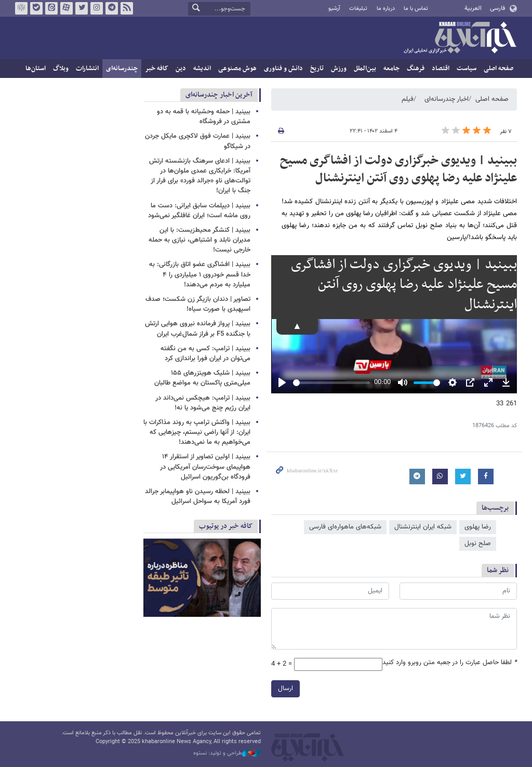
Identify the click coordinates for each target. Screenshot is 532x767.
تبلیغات (358, 9)
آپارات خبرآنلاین (66, 8)
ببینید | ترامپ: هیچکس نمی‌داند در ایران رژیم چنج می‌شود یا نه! (203, 403)
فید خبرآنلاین (127, 8)
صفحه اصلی (498, 69)
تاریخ (317, 69)
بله (36, 8)
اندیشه (202, 69)
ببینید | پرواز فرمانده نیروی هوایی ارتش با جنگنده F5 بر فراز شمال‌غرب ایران (198, 329)
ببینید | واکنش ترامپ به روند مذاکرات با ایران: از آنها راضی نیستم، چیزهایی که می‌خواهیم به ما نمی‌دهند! (197, 432)
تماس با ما (416, 9)
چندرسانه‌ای (122, 69)
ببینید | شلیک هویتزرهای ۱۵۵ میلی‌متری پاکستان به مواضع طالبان (202, 378)
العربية (473, 8)
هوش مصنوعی (237, 69)
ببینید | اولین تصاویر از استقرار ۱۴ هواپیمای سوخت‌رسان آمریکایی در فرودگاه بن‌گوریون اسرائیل (205, 467)
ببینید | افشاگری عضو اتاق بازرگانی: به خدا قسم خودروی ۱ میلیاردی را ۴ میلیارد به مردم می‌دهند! (200, 274)
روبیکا (21, 8)
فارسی (497, 8)
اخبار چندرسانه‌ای (447, 99)
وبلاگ (61, 69)
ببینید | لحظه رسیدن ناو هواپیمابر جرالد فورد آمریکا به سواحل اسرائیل (198, 497)
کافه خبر (157, 69)
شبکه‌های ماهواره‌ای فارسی (345, 527)
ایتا (51, 8)
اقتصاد (441, 69)
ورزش (339, 69)
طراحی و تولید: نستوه (227, 753)
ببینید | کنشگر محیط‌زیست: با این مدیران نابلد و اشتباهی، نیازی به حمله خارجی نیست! (199, 240)
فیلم (408, 99)
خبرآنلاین (460, 38)
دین (181, 69)
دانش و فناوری (283, 69)
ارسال (285, 689)
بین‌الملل (365, 69)
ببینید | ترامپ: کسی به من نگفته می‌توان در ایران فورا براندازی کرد (205, 354)
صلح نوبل (478, 544)
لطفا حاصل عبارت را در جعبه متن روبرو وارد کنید (450, 663)
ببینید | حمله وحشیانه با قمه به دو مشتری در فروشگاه (204, 117)
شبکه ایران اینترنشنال (423, 527)
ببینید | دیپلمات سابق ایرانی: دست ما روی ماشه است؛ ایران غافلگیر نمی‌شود (199, 211)
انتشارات (87, 69)
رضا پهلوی (478, 527)
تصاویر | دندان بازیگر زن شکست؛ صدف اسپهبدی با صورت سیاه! (198, 304)
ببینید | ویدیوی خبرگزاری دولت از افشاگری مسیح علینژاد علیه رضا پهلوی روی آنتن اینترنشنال (398, 169)
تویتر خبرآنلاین (82, 8)
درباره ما (386, 9)
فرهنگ (416, 69)
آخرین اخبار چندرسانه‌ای (219, 95)
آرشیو (334, 9)
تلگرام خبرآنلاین (112, 8)
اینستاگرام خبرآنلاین (97, 8)
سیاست (467, 69)
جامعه (391, 69)
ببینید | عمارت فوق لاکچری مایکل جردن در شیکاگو (198, 141)
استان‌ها (36, 69)
